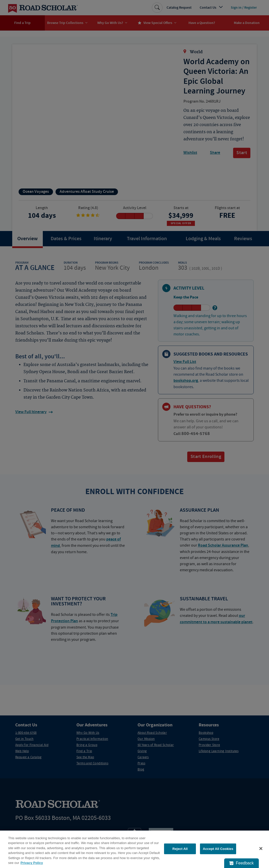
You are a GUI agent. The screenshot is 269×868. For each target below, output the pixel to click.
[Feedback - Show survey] (241, 863)
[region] (134, 849)
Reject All (180, 849)
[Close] (261, 849)
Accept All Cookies (218, 849)
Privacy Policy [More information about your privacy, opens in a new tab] (32, 863)
